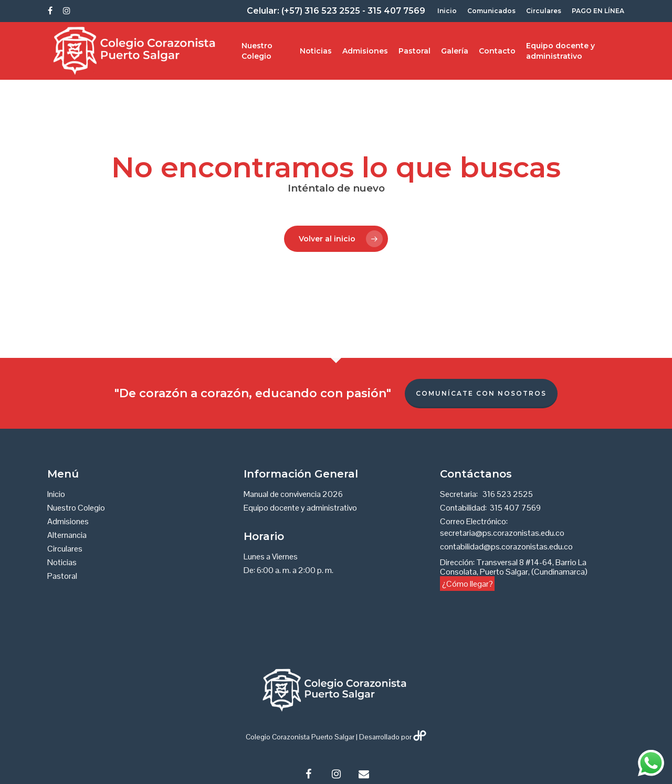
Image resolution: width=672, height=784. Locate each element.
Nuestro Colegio (257, 51)
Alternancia (67, 535)
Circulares (544, 11)
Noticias (316, 51)
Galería (455, 51)
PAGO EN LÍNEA (598, 11)
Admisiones (365, 51)
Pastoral (414, 51)
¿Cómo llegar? (468, 583)
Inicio (447, 11)
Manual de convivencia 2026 (293, 494)
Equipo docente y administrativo (560, 51)
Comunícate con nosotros (481, 393)
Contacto (497, 51)
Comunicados (491, 11)
